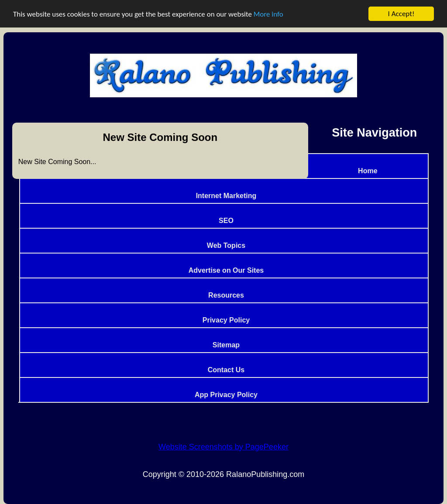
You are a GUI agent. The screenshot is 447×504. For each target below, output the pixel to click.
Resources (226, 295)
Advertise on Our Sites (226, 270)
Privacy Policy (226, 320)
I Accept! (401, 14)
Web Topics (226, 245)
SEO (226, 221)
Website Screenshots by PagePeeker (223, 447)
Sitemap (226, 345)
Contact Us (226, 370)
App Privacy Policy (226, 395)
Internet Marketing (226, 196)
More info (268, 14)
